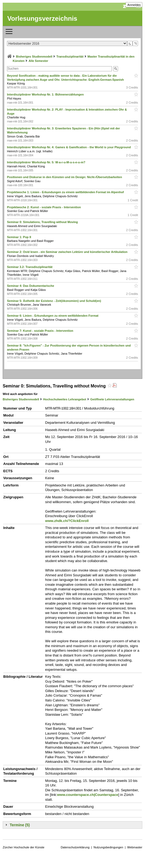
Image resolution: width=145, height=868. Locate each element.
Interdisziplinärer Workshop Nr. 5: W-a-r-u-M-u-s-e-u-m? (47, 162)
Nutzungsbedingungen (108, 847)
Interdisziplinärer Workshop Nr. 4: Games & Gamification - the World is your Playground (69, 147)
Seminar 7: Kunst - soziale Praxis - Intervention (41, 331)
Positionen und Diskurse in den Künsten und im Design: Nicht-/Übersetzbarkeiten (65, 177)
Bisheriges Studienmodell (34, 57)
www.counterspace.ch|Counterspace (88, 795)
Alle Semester (38, 61)
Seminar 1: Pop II (19, 237)
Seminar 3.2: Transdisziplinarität (30, 267)
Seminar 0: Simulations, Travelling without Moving (43, 222)
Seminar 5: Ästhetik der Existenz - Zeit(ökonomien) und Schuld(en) (54, 301)
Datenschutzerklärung (75, 847)
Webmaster (135, 847)
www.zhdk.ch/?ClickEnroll (67, 521)
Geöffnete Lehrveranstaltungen (112, 399)
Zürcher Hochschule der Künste (24, 847)
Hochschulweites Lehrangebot (65, 399)
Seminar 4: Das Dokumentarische (31, 286)
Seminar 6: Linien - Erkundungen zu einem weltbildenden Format (53, 316)
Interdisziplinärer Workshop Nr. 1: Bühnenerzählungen (46, 94)
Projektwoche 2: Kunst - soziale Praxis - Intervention (44, 207)
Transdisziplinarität (70, 57)
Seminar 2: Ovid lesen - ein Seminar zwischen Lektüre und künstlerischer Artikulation (68, 252)
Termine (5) (20, 825)
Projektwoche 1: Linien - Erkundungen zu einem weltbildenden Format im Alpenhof (66, 192)
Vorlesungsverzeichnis (42, 18)
